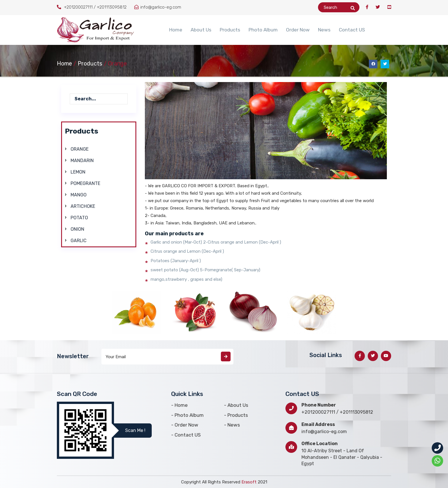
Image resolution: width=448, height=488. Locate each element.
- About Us (236, 405)
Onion (77, 229)
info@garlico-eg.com (324, 432)
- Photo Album (187, 415)
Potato (79, 218)
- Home (179, 405)
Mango (79, 195)
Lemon (78, 172)
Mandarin (82, 161)
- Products (236, 415)
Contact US (352, 30)
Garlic (79, 241)
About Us (201, 30)
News (324, 30)
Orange (80, 149)
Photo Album (263, 30)
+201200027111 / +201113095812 (337, 412)
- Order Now (185, 425)
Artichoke (83, 206)
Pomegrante (85, 183)
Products (230, 30)
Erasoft (250, 482)
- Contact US (186, 435)
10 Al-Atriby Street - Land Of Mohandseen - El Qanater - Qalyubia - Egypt (342, 457)
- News (232, 425)
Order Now (298, 30)
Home (176, 30)
